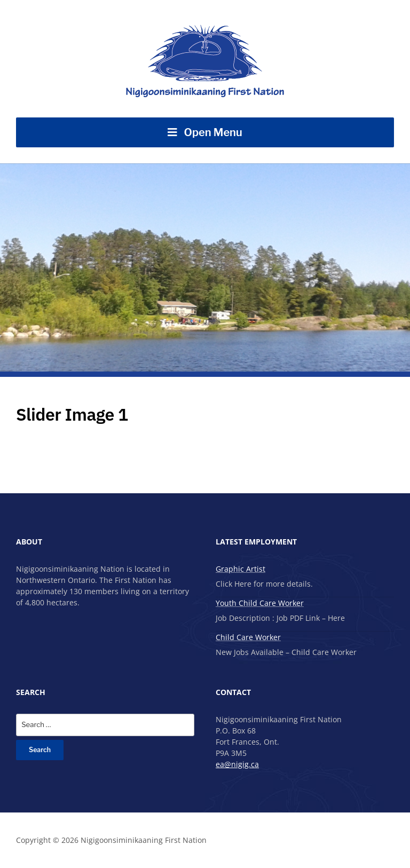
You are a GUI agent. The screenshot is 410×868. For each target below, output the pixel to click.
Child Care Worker (248, 637)
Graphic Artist (241, 569)
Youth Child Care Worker (260, 603)
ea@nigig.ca (237, 764)
